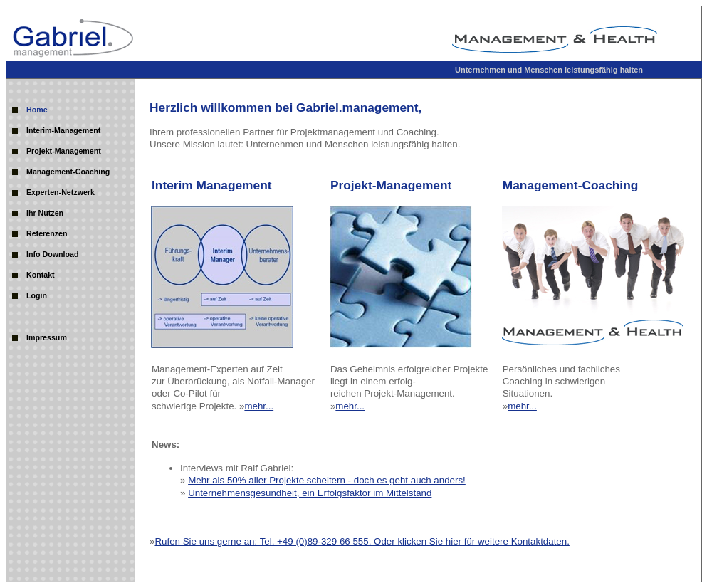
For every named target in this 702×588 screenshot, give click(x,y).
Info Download (52, 254)
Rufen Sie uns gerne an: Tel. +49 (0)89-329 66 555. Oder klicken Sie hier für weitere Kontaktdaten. (362, 541)
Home (37, 110)
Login (37, 295)
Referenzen (47, 233)
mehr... (259, 406)
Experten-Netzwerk (61, 192)
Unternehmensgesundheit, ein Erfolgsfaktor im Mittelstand (310, 493)
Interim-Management (63, 130)
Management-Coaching (68, 172)
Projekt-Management (64, 151)
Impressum (47, 337)
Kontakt (41, 275)
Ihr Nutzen (45, 213)
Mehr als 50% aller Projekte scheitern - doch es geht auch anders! (327, 480)
